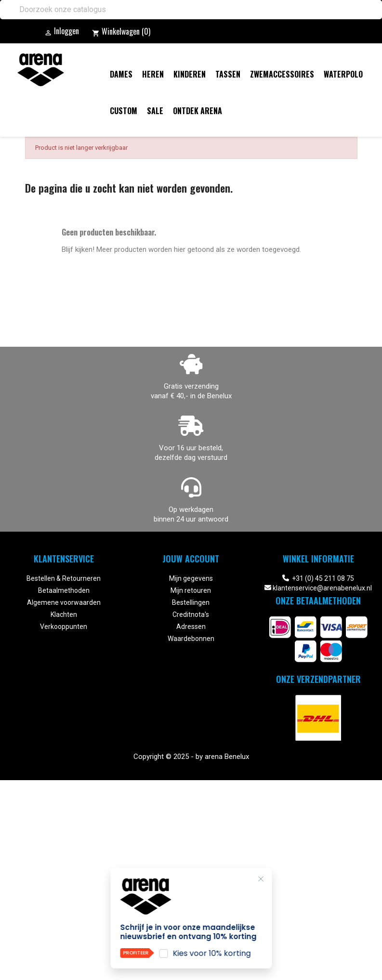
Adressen (191, 627)
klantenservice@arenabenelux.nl (322, 588)
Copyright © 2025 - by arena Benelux (191, 757)
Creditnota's (191, 614)
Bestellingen (191, 602)
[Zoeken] (191, 10)
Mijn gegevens (191, 578)
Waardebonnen (191, 639)
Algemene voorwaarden (64, 602)
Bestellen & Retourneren (64, 578)
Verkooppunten (64, 627)
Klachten (64, 614)
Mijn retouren (191, 590)
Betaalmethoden (64, 590)
